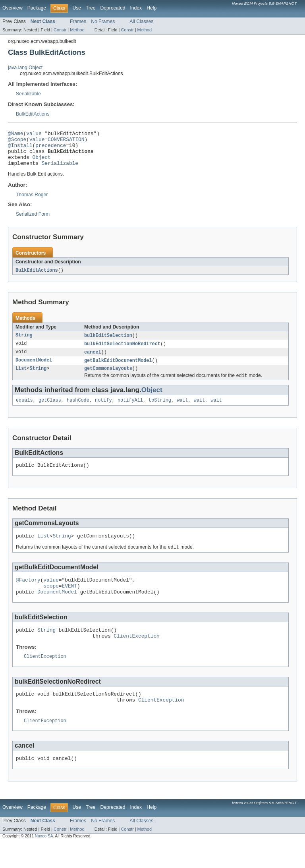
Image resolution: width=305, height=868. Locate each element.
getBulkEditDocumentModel (118, 369)
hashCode (78, 411)
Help (152, 8)
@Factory (28, 595)
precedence (51, 149)
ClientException (136, 655)
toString (160, 411)
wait (182, 411)
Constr (60, 30)
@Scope (17, 141)
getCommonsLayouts (108, 378)
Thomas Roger (32, 202)
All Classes (141, 21)
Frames (78, 21)
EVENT (69, 602)
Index (136, 8)
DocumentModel (34, 369)
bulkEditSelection (108, 343)
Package (37, 8)
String (24, 343)
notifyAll (130, 411)
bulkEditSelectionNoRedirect (122, 352)
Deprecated (113, 8)
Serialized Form (33, 221)
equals (24, 411)
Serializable (28, 94)
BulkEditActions (33, 114)
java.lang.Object (25, 68)
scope (51, 602)
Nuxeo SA (44, 861)
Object (42, 163)
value (34, 134)
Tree (91, 8)
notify (103, 411)
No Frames (103, 21)
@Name (15, 134)
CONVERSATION (66, 141)
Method (77, 30)
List (21, 378)
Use (77, 8)
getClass (50, 411)
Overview (13, 8)
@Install (20, 149)
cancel (93, 361)
